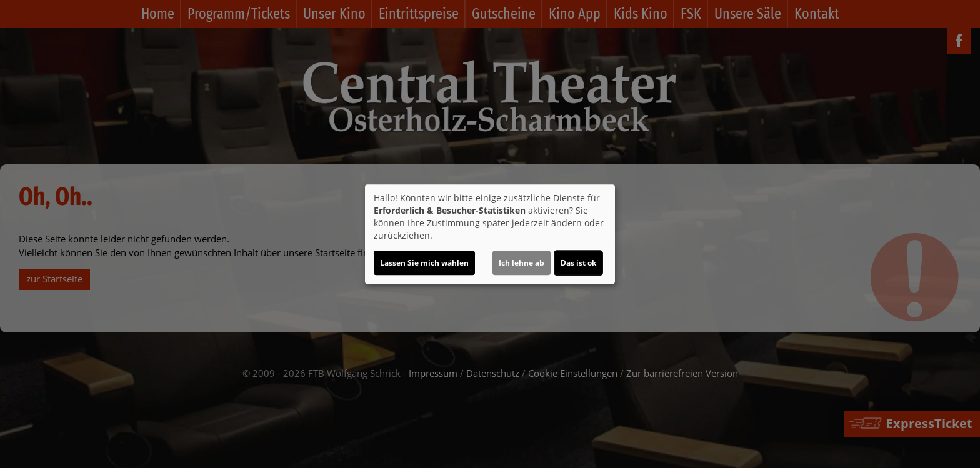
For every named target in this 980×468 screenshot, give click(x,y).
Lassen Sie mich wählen (424, 263)
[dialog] (490, 234)
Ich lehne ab (522, 263)
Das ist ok (578, 263)
